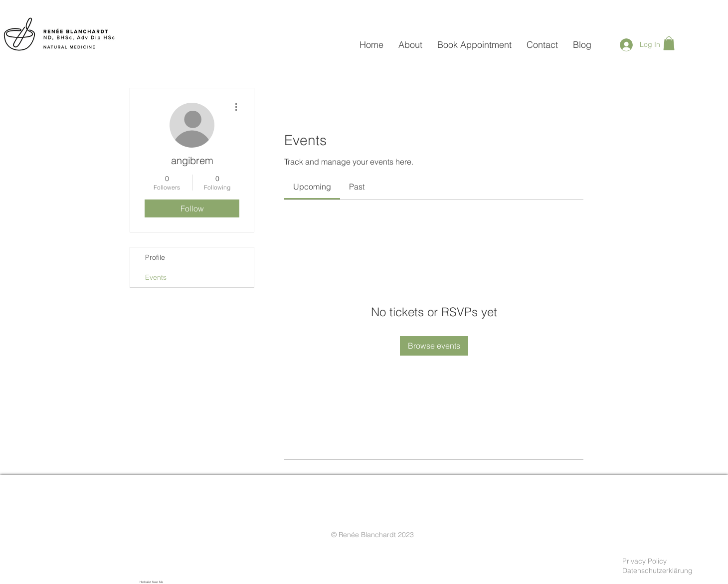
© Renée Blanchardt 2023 (372, 535)
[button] (669, 43)
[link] (312, 187)
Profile (155, 257)
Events (156, 277)
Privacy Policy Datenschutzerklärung (657, 566)
